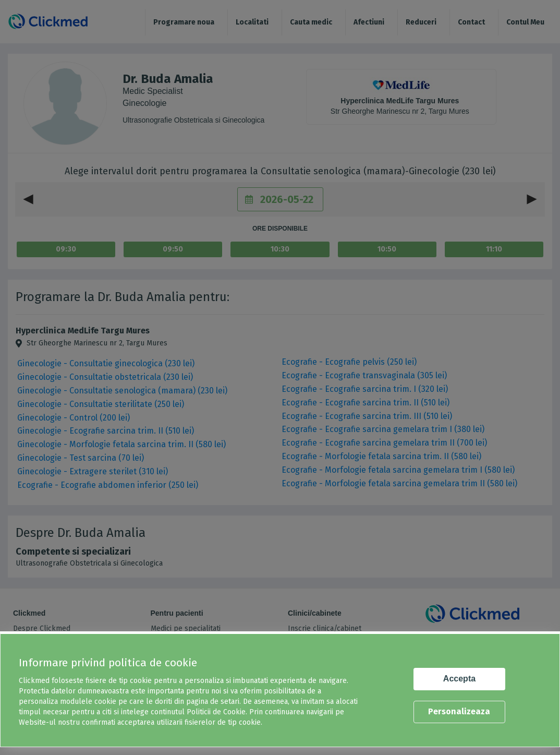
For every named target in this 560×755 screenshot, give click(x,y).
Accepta (459, 679)
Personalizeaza (459, 711)
